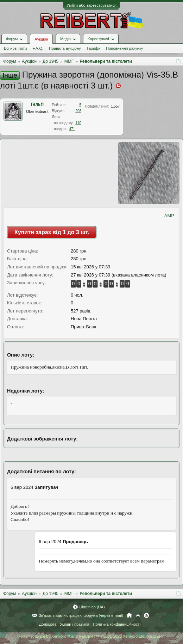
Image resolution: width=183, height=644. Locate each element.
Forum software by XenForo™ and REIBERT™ (91, 636)
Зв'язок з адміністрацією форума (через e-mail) (81, 615)
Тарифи (94, 48)
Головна (129, 615)
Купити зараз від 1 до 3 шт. (52, 232)
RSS (146, 615)
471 (72, 129)
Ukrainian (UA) (92, 607)
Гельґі (37, 104)
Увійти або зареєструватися (91, 5)
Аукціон (41, 39)
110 (78, 123)
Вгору (138, 615)
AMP (169, 216)
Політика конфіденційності (117, 624)
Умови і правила (74, 624)
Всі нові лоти (15, 48)
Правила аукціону (65, 48)
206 (78, 111)
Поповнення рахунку (124, 48)
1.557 (115, 106)
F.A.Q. (38, 48)
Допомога (48, 624)
